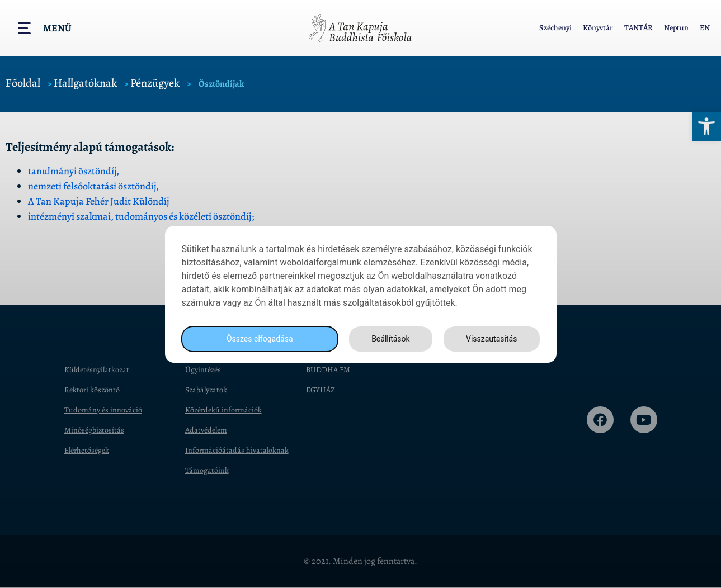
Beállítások (387, 338)
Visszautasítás (490, 338)
